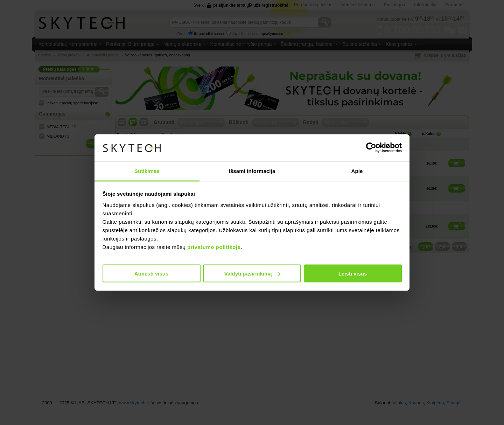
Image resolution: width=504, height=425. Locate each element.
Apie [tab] (357, 171)
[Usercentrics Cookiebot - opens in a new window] (371, 148)
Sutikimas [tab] (147, 171)
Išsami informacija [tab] (252, 171)
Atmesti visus (152, 274)
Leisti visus (353, 274)
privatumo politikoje (214, 247)
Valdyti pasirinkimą (252, 274)
